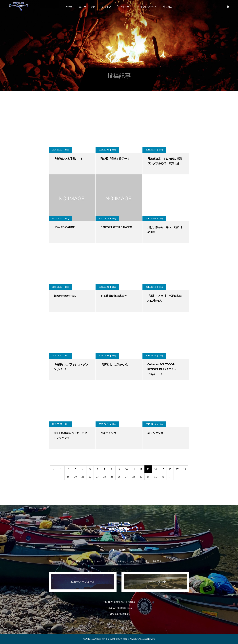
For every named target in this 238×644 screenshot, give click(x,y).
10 (126, 469)
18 (185, 469)
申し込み (168, 7)
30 (148, 477)
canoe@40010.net (119, 614)
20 (76, 477)
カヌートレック (87, 7)
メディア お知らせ (116, 561)
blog (67, 150)
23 (97, 477)
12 (141, 469)
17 (177, 469)
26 (119, 477)
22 (90, 477)
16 (170, 469)
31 (156, 477)
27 (126, 477)
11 (134, 469)
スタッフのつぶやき (146, 7)
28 (134, 477)
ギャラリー (123, 7)
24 (105, 477)
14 (156, 469)
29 (141, 477)
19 (68, 477)
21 (83, 477)
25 (112, 477)
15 (163, 469)
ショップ (106, 7)
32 (163, 477)
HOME (69, 7)
